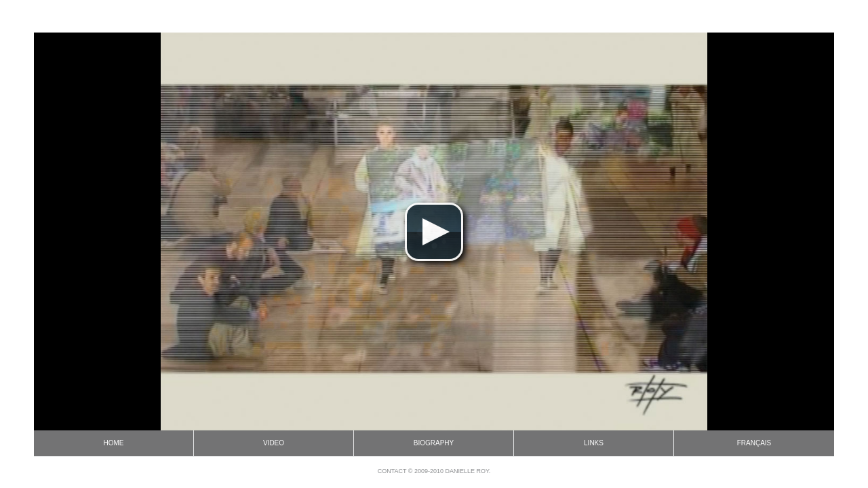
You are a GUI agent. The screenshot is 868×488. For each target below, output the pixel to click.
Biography (434, 443)
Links (594, 443)
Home (114, 443)
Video (274, 443)
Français (754, 443)
